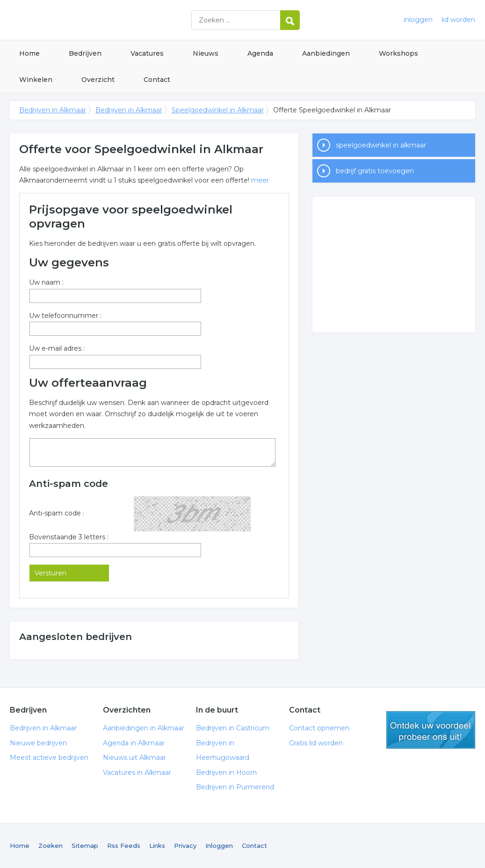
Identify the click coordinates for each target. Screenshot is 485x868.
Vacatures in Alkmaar (137, 772)
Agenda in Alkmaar (134, 743)
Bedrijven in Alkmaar (127, 20)
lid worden (458, 20)
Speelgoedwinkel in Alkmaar (218, 110)
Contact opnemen (319, 728)
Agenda (260, 53)
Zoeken (51, 846)
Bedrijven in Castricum (233, 728)
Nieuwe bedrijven (38, 743)
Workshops (398, 53)
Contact (157, 80)
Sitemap (85, 846)
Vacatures (147, 53)
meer (260, 180)
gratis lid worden (431, 730)
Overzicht (98, 80)
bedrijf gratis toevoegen (375, 171)
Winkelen (36, 80)
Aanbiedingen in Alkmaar (144, 728)
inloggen (418, 20)
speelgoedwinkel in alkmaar (381, 145)
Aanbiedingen (326, 53)
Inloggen (219, 846)
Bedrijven (85, 53)
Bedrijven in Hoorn (226, 772)
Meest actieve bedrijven (49, 758)
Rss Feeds (124, 846)
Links (157, 846)
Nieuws (206, 53)
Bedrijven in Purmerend (235, 787)
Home (29, 53)
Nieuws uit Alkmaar (134, 758)
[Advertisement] (394, 265)
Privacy (185, 846)
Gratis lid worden (316, 743)
